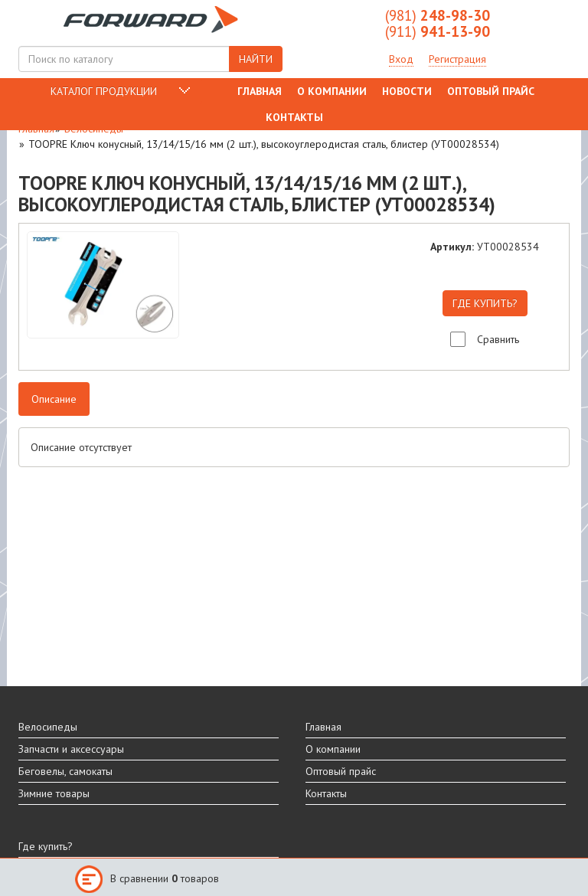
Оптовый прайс (491, 91)
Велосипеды (48, 727)
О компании (332, 91)
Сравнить (498, 339)
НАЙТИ (256, 59)
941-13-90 (438, 31)
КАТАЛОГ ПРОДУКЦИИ (104, 91)
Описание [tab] (54, 399)
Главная (260, 91)
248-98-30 (438, 15)
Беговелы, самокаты (65, 771)
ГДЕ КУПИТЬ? (485, 303)
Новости (407, 91)
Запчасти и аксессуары (71, 749)
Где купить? (46, 846)
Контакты (294, 117)
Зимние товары (54, 793)
